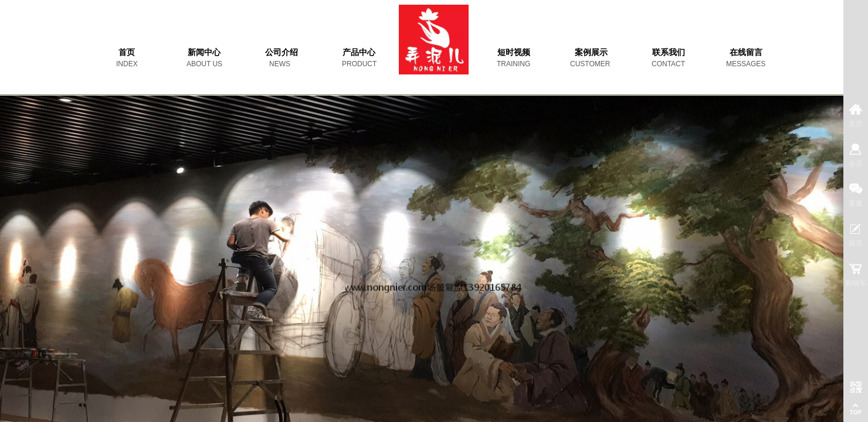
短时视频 (514, 52)
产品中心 (359, 52)
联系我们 (669, 52)
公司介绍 (282, 52)
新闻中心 (204, 52)
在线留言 (746, 52)
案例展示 (591, 52)
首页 (127, 52)
